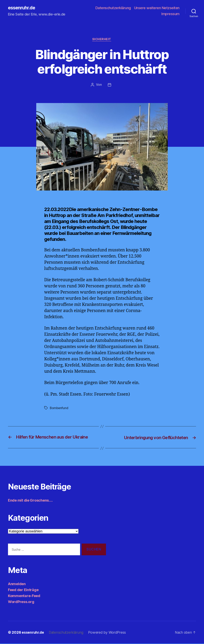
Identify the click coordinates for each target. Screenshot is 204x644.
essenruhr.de (22, 8)
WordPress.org (21, 602)
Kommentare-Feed (24, 596)
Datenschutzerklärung (113, 8)
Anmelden (17, 584)
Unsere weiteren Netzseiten (157, 8)
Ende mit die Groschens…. (30, 501)
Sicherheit (102, 40)
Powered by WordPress (109, 633)
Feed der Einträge (23, 590)
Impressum (170, 14)
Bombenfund (59, 408)
